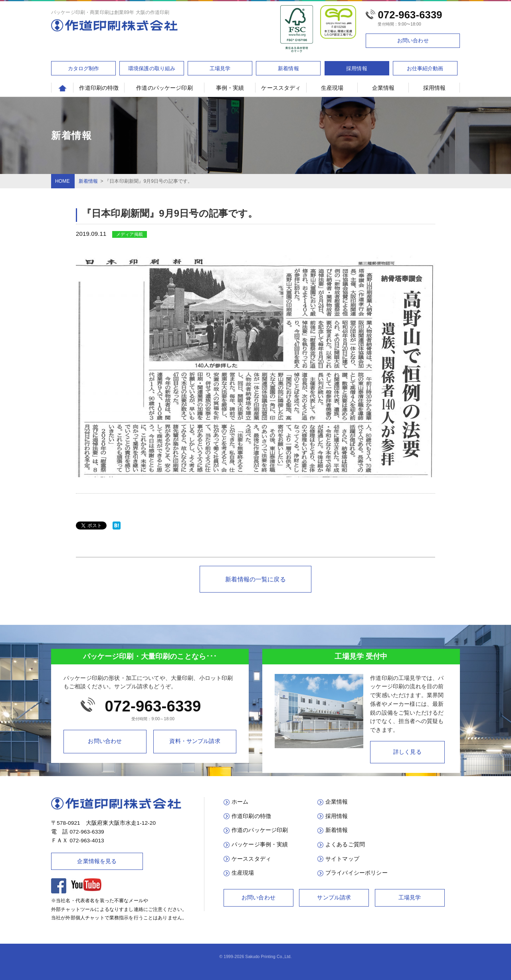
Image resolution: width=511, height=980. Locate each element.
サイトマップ (342, 859)
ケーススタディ (281, 88)
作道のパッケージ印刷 (164, 88)
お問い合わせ (413, 41)
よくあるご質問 (345, 845)
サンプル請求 (334, 897)
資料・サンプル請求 (195, 741)
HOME (62, 181)
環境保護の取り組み (152, 68)
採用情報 (357, 68)
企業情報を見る (97, 861)
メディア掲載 (130, 234)
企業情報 (383, 88)
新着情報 (288, 68)
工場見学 (220, 68)
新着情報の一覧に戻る (255, 579)
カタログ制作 (84, 68)
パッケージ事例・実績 (260, 845)
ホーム (240, 802)
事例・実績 (230, 88)
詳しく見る (407, 752)
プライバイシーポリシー (357, 873)
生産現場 (332, 88)
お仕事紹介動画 (425, 68)
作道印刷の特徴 (99, 88)
